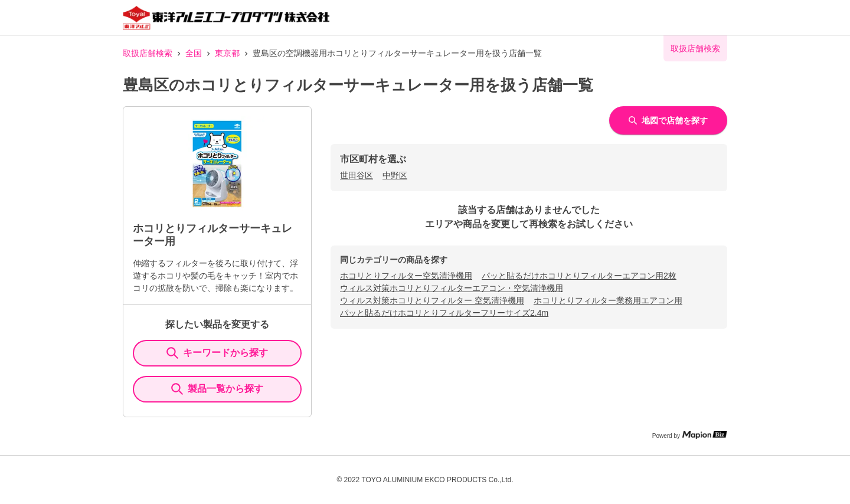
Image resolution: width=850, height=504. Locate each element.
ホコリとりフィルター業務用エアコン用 (608, 300)
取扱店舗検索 (148, 53)
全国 (194, 53)
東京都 (227, 53)
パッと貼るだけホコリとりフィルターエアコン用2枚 (579, 276)
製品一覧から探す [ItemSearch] (217, 389)
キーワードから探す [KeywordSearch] (217, 353)
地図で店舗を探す (668, 120)
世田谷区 (357, 175)
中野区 (395, 175)
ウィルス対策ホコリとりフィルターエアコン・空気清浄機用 (452, 288)
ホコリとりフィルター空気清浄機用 (406, 276)
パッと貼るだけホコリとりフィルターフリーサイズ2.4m (444, 313)
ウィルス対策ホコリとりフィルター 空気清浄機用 (432, 300)
